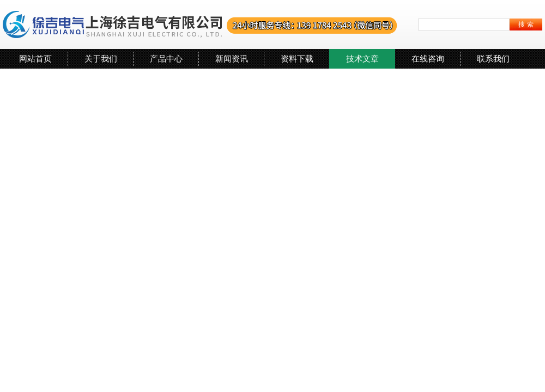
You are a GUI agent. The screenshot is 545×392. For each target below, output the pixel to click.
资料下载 (297, 59)
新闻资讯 (232, 59)
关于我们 (101, 59)
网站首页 (35, 59)
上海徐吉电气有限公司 (200, 24)
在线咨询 (428, 59)
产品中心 (166, 59)
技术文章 (362, 59)
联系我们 (493, 59)
